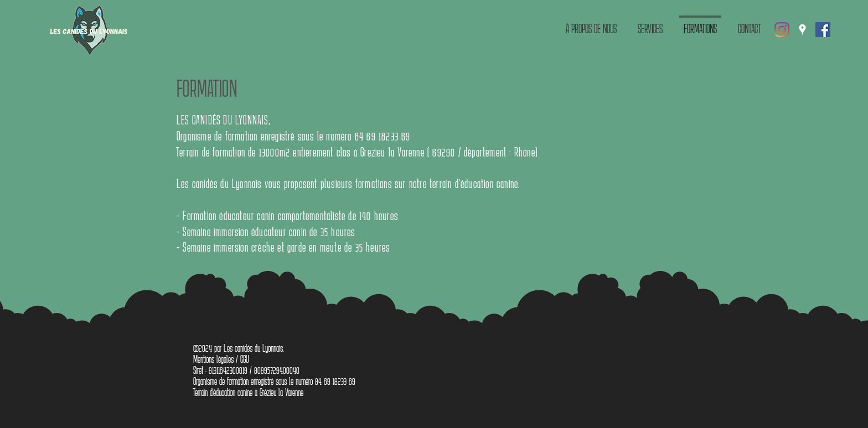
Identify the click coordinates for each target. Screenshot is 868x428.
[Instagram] (782, 30)
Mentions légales (213, 359)
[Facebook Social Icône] (823, 30)
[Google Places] (802, 30)
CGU (245, 359)
